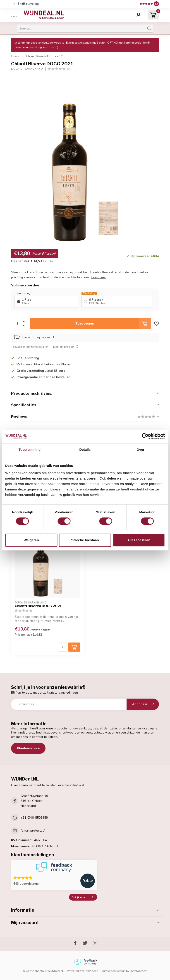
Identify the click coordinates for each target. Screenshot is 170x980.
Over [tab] (140, 449)
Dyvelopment (139, 971)
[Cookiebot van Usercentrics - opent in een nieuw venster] (145, 436)
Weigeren (31, 540)
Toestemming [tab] (30, 449)
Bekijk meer (82, 897)
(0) (69, 69)
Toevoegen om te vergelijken (30, 347)
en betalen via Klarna (44, 364)
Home (15, 56)
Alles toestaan (139, 540)
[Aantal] (62, 647)
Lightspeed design (113, 971)
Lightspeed (91, 971)
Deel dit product (66, 347)
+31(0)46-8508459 (34, 818)
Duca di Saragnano (27, 69)
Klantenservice (28, 748)
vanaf (41, 371)
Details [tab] (85, 449)
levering (28, 4)
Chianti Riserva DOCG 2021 (45, 56)
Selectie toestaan (85, 540)
